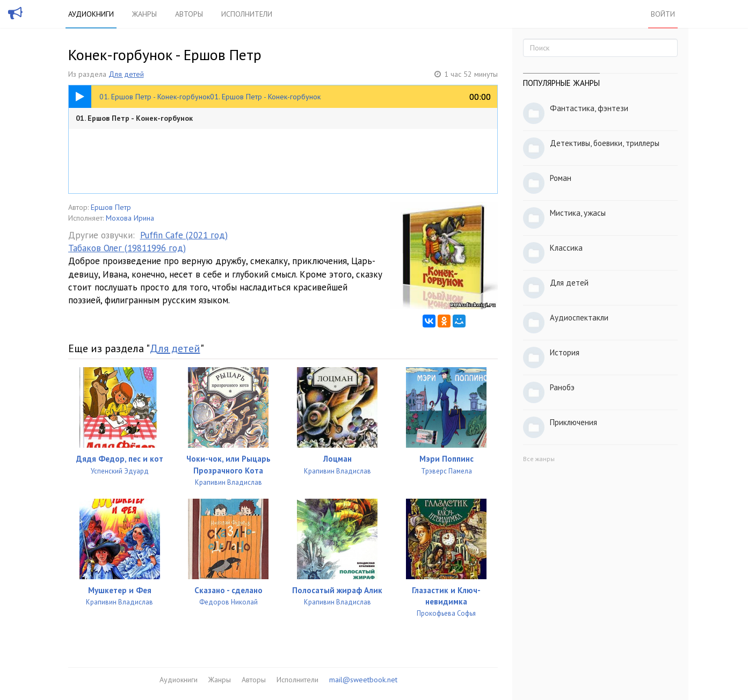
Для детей (126, 74)
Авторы (189, 14)
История (565, 352)
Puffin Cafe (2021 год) (184, 235)
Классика (566, 248)
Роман (561, 178)
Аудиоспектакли (579, 318)
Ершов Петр (111, 207)
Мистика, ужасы (578, 213)
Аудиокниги (91, 14)
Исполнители (247, 14)
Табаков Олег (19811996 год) (127, 248)
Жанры (144, 14)
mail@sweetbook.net (363, 680)
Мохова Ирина (130, 218)
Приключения (573, 422)
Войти (663, 14)
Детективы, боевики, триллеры (605, 143)
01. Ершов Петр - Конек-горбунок (134, 118)
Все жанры (539, 459)
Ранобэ (562, 387)
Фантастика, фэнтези (589, 108)
